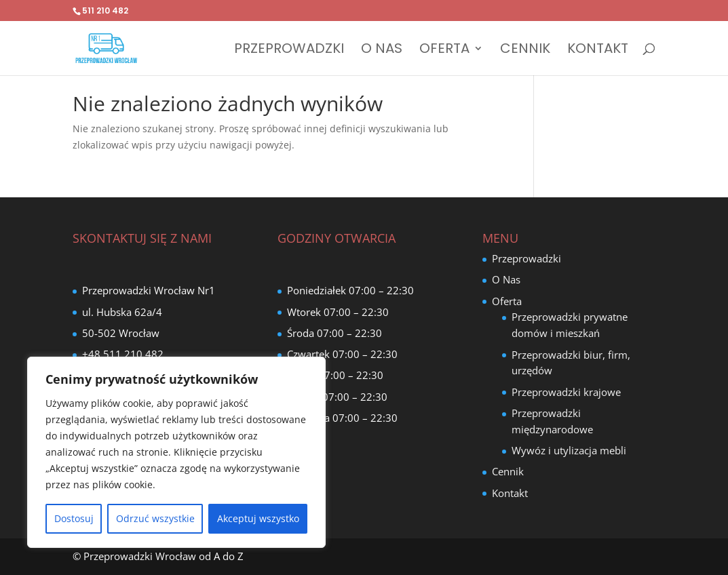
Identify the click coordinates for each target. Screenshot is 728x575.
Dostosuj (74, 518)
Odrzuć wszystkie (155, 518)
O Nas (382, 51)
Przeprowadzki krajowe (566, 392)
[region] (176, 452)
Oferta (444, 51)
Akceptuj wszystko (258, 518)
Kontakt (598, 51)
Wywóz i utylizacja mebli (569, 450)
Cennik (525, 51)
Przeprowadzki (289, 51)
